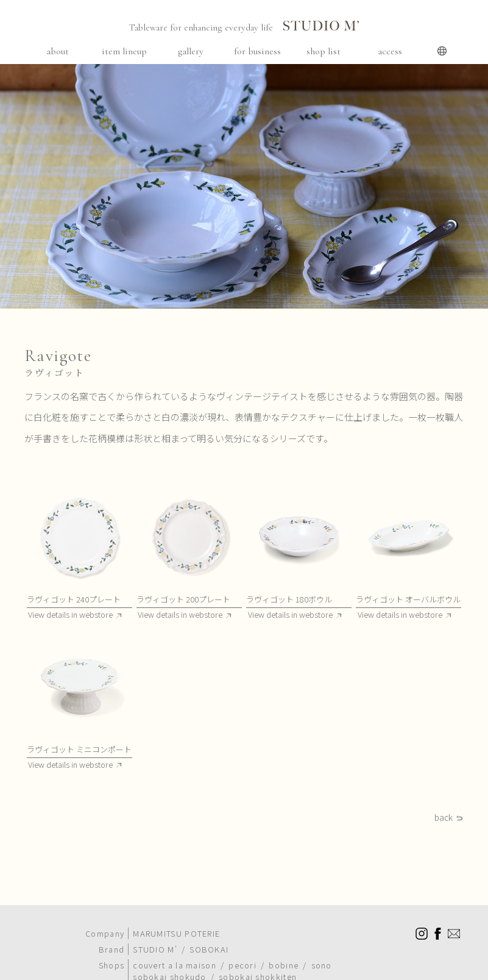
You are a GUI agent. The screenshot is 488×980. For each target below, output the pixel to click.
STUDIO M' (155, 932)
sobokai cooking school (184, 971)
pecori (242, 947)
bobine (284, 947)
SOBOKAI (209, 932)
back (444, 818)
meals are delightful (289, 971)
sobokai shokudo (170, 959)
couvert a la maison (175, 947)
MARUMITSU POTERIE (176, 916)
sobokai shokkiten (258, 959)
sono (322, 947)
